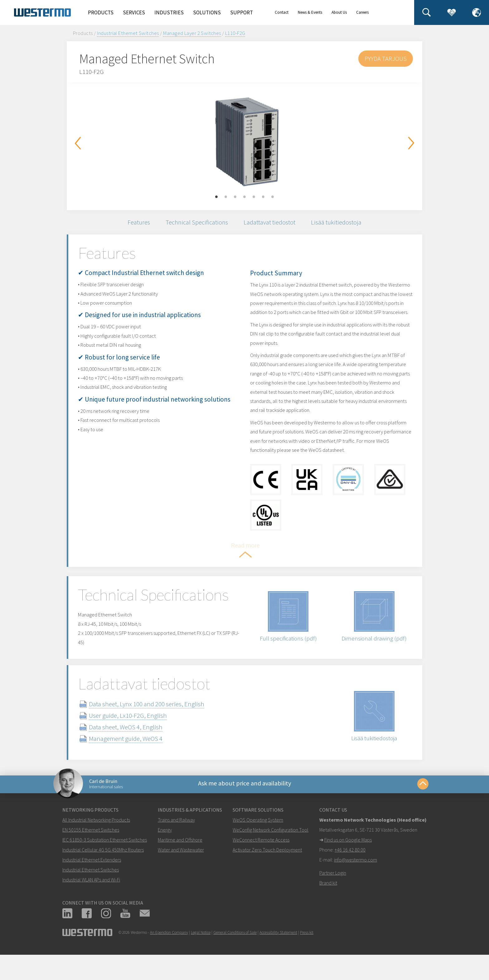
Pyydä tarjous (385, 58)
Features (136, 223)
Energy (165, 858)
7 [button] (273, 197)
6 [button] (263, 197)
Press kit (307, 961)
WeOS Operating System (258, 848)
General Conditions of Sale (235, 961)
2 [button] (226, 197)
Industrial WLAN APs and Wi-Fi (91, 908)
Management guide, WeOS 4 (133, 764)
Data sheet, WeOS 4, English (133, 753)
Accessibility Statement (278, 961)
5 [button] (254, 197)
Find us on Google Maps (348, 868)
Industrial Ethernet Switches (128, 33)
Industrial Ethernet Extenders (92, 888)
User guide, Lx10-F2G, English (135, 741)
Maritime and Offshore (180, 868)
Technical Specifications (196, 223)
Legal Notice (201, 961)
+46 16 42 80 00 (350, 878)
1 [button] (216, 197)
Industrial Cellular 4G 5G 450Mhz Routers (103, 878)
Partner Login (333, 901)
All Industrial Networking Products (96, 848)
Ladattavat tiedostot (271, 223)
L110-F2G (235, 33)
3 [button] (235, 197)
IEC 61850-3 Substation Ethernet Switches (105, 868)
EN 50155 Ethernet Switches (91, 858)
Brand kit (328, 911)
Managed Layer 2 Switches (192, 33)
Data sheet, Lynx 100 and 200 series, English (154, 730)
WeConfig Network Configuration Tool (271, 858)
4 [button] (244, 197)
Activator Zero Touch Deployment (267, 878)
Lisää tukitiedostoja (339, 223)
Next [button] (411, 143)
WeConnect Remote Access (261, 868)
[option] (244, 142)
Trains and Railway (176, 848)
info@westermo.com (356, 888)
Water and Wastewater (181, 878)
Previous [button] (78, 143)
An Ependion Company (169, 961)
